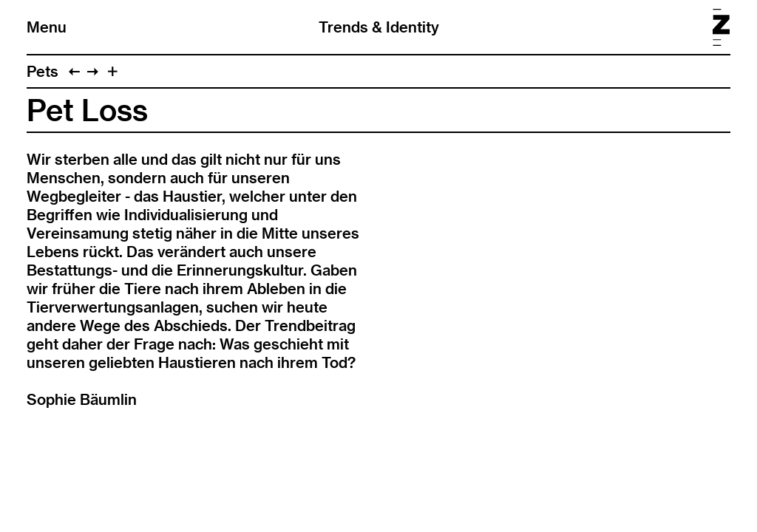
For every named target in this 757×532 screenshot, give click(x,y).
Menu (47, 27)
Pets (43, 71)
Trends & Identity (379, 27)
